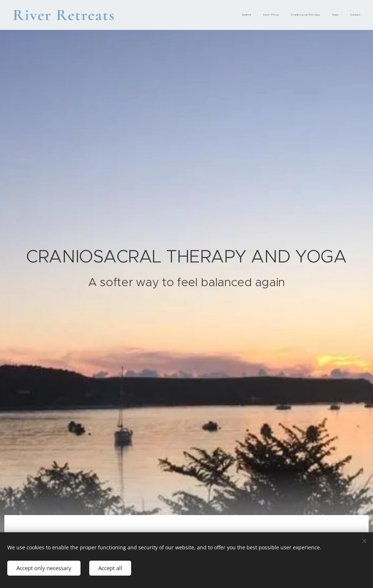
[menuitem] (316, 15)
